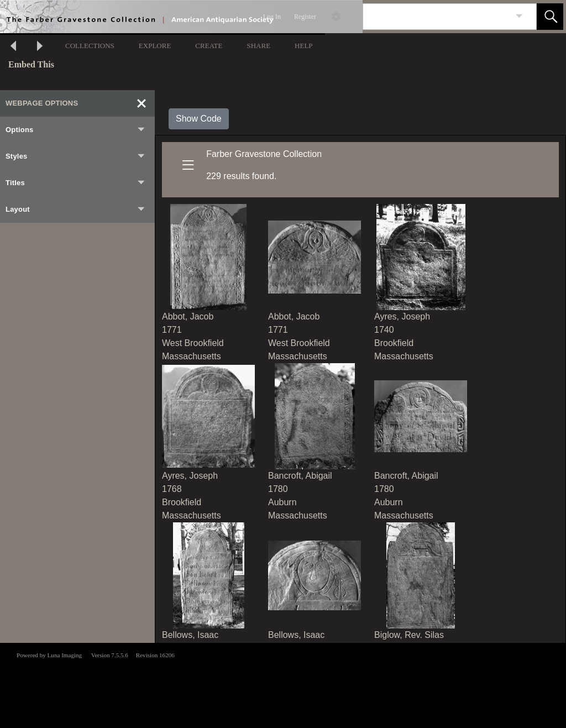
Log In (272, 17)
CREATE (209, 46)
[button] (550, 17)
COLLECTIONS (90, 46)
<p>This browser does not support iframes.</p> (283, 684)
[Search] (437, 17)
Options (76, 130)
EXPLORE (155, 46)
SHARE (258, 46)
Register (305, 17)
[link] (519, 16)
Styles (76, 156)
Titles (76, 183)
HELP (304, 46)
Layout (76, 210)
